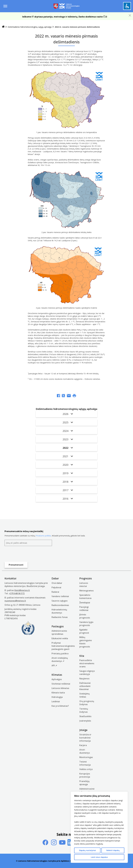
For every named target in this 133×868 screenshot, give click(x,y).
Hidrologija (57, 697)
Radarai (55, 592)
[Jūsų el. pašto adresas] (28, 543)
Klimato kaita (58, 693)
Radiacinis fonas (60, 617)
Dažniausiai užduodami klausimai (85, 686)
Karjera (83, 745)
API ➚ (54, 665)
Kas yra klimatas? (60, 706)
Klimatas (57, 675)
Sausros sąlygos (60, 601)
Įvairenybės (85, 721)
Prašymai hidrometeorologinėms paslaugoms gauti (63, 646)
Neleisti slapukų (113, 850)
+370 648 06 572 (17, 593)
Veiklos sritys (86, 769)
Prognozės (86, 578)
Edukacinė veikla (60, 638)
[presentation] (24, 554)
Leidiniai (56, 701)
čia (105, 16)
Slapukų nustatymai (87, 850)
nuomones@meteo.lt (15, 601)
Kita (82, 656)
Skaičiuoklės (85, 716)
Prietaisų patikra (60, 654)
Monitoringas (86, 757)
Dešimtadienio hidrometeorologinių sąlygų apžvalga (30, 27)
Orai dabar (57, 583)
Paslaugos (58, 626)
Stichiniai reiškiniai (61, 684)
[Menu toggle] (5, 6)
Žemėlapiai (85, 603)
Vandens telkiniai (60, 596)
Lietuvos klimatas (60, 688)
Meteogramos (87, 591)
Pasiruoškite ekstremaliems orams (87, 663)
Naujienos (84, 679)
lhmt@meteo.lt (22, 590)
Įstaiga (83, 730)
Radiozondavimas (60, 605)
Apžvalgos (57, 679)
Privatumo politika (43, 536)
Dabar (55, 578)
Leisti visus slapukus (99, 857)
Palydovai (56, 587)
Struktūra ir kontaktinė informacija (85, 738)
